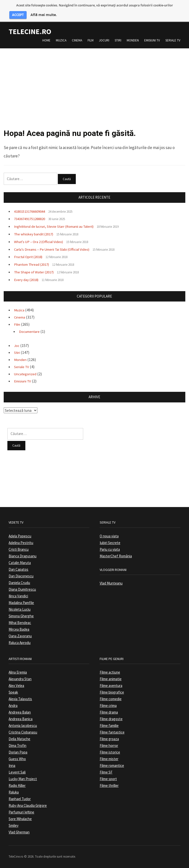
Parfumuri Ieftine (21, 812)
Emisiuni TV (152, 40)
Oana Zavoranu (20, 636)
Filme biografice (112, 692)
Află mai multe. (44, 15)
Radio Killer (17, 786)
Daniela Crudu (19, 583)
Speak (13, 692)
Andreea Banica (21, 719)
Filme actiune (110, 672)
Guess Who (17, 759)
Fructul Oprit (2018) (31, 257)
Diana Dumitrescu (22, 590)
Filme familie (109, 726)
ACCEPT (18, 15)
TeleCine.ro (30, 31)
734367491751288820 (32, 219)
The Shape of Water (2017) (36, 272)
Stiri (118, 40)
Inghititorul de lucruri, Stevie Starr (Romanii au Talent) (60, 227)
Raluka (14, 792)
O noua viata (109, 536)
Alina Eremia (18, 672)
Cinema (77, 40)
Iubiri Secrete (110, 543)
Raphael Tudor (20, 799)
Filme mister (109, 759)
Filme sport (108, 779)
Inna (12, 766)
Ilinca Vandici (18, 596)
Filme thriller (109, 786)
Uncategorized (26, 374)
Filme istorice (110, 752)
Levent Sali (17, 772)
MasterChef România (116, 556)
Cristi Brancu (19, 550)
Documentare (31, 332)
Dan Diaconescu (21, 576)
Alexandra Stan (20, 679)
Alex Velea (16, 686)
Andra (13, 706)
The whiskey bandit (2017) (36, 234)
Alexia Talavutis (20, 699)
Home (46, 40)
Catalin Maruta (20, 563)
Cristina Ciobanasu (23, 732)
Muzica (61, 40)
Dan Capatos (18, 570)
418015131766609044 (32, 211)
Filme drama (109, 712)
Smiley (14, 826)
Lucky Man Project (23, 779)
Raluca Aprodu (20, 643)
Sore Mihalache (20, 819)
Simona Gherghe (21, 616)
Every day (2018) (27, 280)
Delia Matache (19, 739)
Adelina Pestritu (21, 543)
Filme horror (109, 746)
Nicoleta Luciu (20, 610)
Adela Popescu (20, 536)
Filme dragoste (111, 719)
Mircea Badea (19, 630)
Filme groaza (109, 739)
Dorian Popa (18, 752)
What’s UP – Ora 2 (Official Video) (41, 242)
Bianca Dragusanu (23, 556)
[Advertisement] (94, 83)
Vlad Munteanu (111, 583)
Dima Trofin (17, 746)
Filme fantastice (112, 732)
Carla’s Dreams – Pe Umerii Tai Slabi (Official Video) (57, 249)
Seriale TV (173, 40)
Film (91, 40)
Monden (133, 40)
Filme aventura (111, 686)
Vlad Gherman (19, 832)
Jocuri (104, 40)
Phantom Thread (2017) (34, 265)
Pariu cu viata (110, 550)
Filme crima (108, 706)
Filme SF (106, 772)
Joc (17, 346)
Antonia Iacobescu (23, 726)
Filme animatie (111, 679)
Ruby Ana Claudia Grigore (28, 806)
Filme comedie (111, 699)
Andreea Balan (20, 712)
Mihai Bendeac (20, 623)
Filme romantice (112, 766)
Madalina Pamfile (21, 603)
